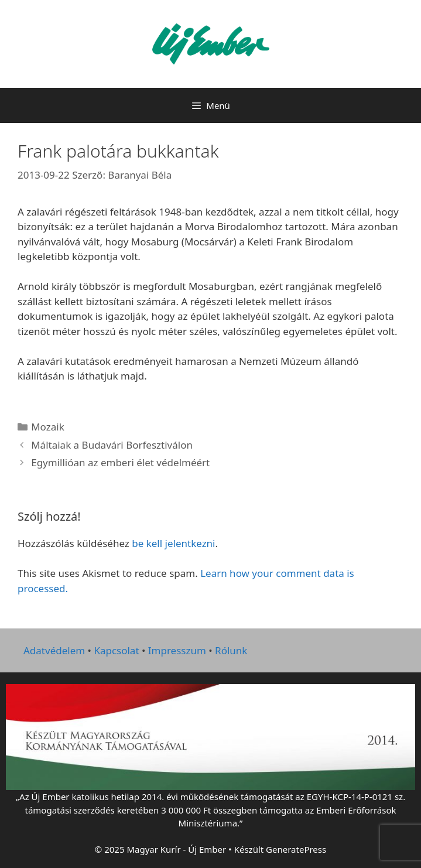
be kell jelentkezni (173, 543)
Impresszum (177, 650)
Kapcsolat (116, 650)
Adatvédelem (54, 650)
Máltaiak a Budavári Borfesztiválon (112, 445)
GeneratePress (296, 849)
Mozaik (48, 427)
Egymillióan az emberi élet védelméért (120, 462)
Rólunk (231, 650)
